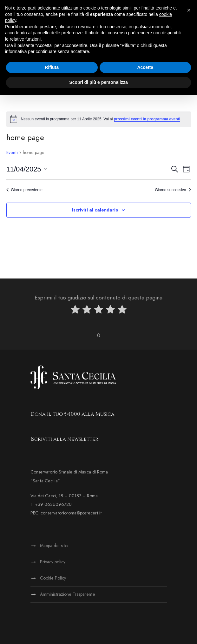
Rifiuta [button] (52, 67)
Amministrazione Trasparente (68, 594)
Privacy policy (53, 562)
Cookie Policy (53, 578)
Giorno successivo (173, 190)
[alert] (99, 119)
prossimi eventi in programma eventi (147, 119)
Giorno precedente (24, 190)
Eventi (12, 153)
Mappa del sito (54, 546)
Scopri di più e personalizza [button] (98, 82)
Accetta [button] (145, 67)
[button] (189, 10)
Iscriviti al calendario (95, 210)
